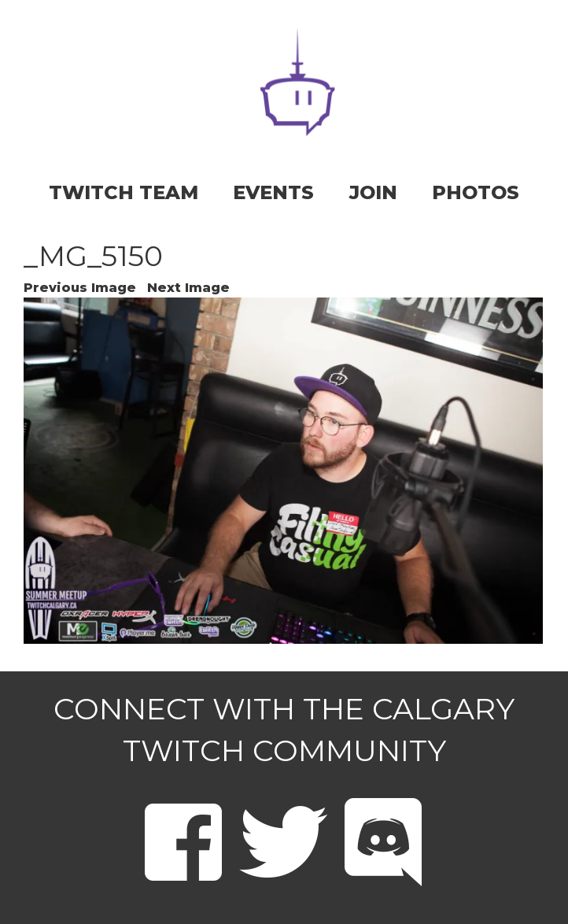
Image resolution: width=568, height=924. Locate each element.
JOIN (373, 192)
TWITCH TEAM (124, 192)
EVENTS (273, 192)
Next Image (188, 288)
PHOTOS (476, 192)
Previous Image (80, 288)
